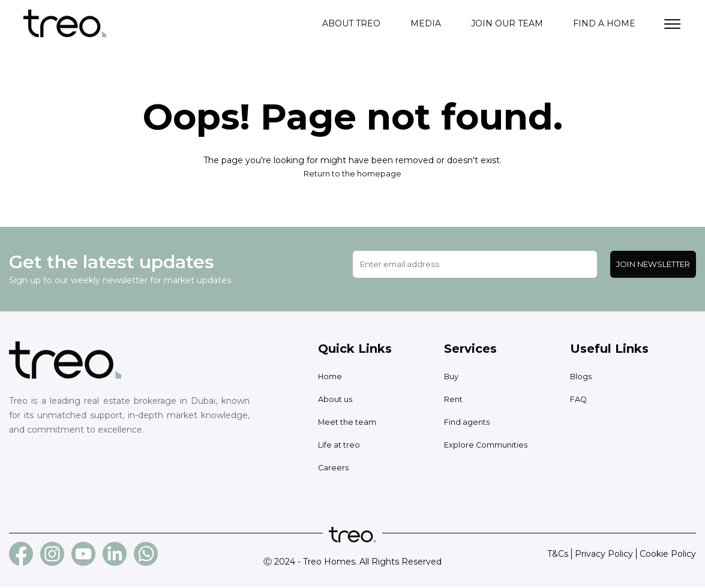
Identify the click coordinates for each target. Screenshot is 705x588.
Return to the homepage (353, 175)
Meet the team (350, 423)
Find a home (604, 24)
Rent (454, 400)
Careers (334, 469)
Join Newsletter (653, 265)
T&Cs (558, 555)
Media (426, 24)
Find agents (469, 423)
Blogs (582, 377)
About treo (351, 24)
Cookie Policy (668, 555)
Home (331, 377)
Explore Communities (489, 446)
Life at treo (341, 446)
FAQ (579, 400)
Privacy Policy (604, 555)
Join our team (507, 24)
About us (337, 400)
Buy (452, 377)
